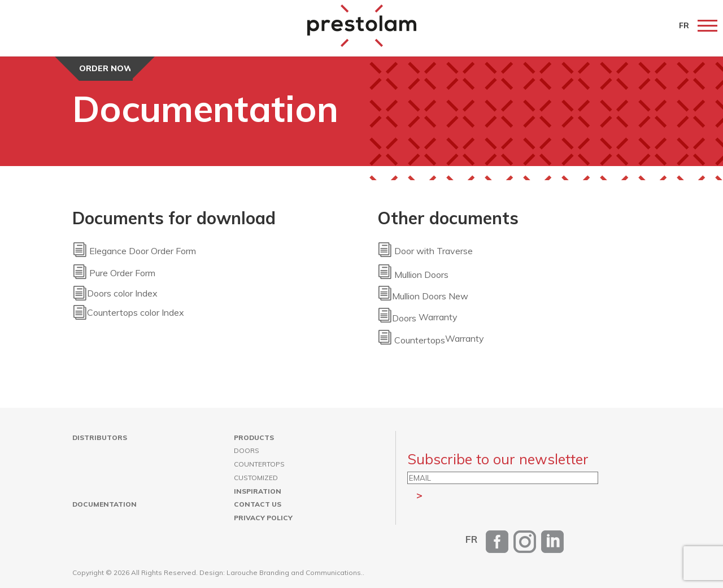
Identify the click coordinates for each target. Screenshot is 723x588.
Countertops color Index (136, 312)
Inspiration (258, 491)
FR (684, 25)
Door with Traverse (425, 252)
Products (254, 437)
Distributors (100, 437)
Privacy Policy (263, 518)
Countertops (259, 464)
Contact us (258, 504)
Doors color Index (122, 293)
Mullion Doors (421, 275)
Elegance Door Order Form (134, 252)
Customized (256, 478)
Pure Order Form (114, 274)
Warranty (417, 317)
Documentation (104, 504)
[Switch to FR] (471, 539)
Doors (247, 450)
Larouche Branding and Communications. (295, 572)
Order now (106, 68)
